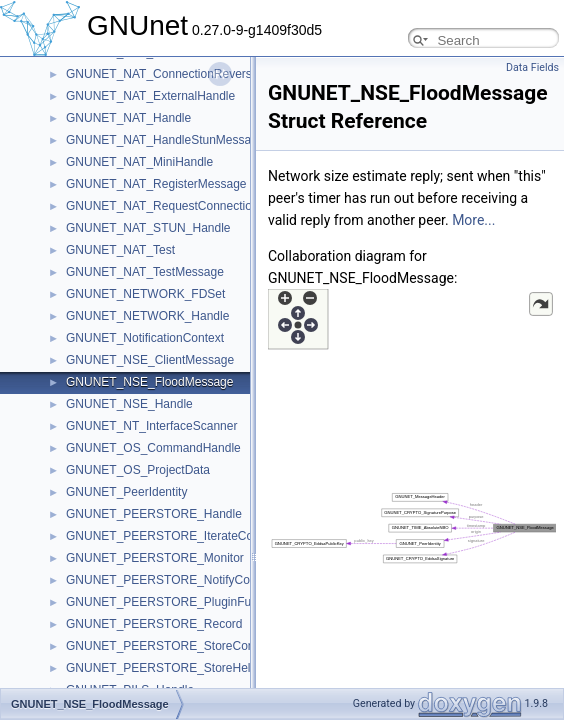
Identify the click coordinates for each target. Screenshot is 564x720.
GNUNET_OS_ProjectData (138, 470)
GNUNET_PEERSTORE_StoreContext (170, 646)
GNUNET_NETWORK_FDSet (145, 294)
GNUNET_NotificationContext (145, 338)
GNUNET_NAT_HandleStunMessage (165, 140)
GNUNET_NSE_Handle (129, 404)
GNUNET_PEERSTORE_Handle (154, 514)
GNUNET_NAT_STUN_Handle (148, 228)
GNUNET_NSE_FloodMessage (149, 382)
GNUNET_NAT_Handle (128, 118)
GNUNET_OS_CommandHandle (153, 448)
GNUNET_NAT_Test (120, 250)
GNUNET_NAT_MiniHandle (139, 162)
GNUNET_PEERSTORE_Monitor (155, 558)
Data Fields (532, 67)
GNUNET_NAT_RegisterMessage (156, 184)
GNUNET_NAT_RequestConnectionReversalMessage (210, 206)
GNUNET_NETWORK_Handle (147, 316)
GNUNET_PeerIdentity (126, 492)
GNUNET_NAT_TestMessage (145, 272)
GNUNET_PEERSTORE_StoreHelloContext (183, 668)
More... (473, 220)
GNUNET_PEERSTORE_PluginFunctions (177, 602)
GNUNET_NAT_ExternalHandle (150, 96)
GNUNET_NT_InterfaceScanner (151, 426)
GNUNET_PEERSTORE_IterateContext (172, 536)
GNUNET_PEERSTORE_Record (154, 624)
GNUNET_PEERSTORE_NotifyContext (171, 580)
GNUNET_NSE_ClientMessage (150, 360)
